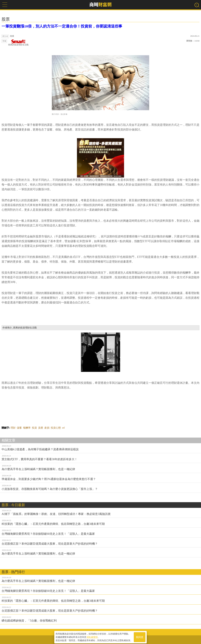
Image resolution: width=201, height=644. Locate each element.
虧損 (47, 428)
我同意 (140, 636)
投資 (34, 428)
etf (63, 428)
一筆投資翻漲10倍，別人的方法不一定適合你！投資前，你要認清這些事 (62, 26)
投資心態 (56, 428)
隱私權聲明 (92, 636)
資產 (41, 428)
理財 (13, 428)
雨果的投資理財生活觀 (18, 43)
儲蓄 (19, 428)
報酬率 (27, 428)
